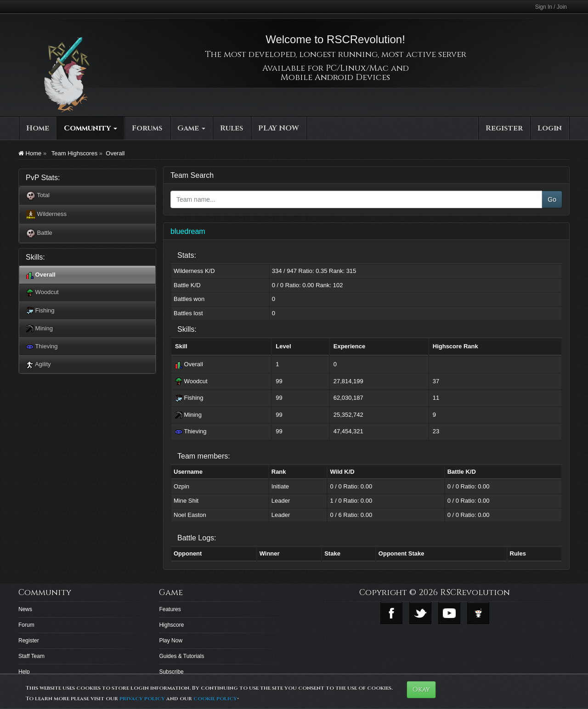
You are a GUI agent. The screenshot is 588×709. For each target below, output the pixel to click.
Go (552, 199)
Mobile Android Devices (335, 77)
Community (90, 128)
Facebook (391, 613)
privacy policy (142, 698)
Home (38, 128)
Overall (115, 153)
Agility (39, 365)
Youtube (449, 613)
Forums (147, 128)
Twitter (420, 613)
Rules (232, 128)
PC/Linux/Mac (357, 68)
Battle (39, 233)
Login (550, 128)
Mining (40, 329)
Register (504, 128)
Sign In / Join (551, 7)
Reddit (478, 613)
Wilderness (46, 215)
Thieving (42, 347)
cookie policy (215, 698)
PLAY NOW (279, 128)
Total (38, 196)
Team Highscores (73, 153)
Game (191, 128)
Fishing (40, 311)
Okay (421, 689)
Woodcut (42, 292)
